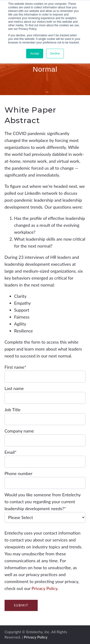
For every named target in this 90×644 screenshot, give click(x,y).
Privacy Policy (45, 588)
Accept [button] (35, 54)
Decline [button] (55, 54)
